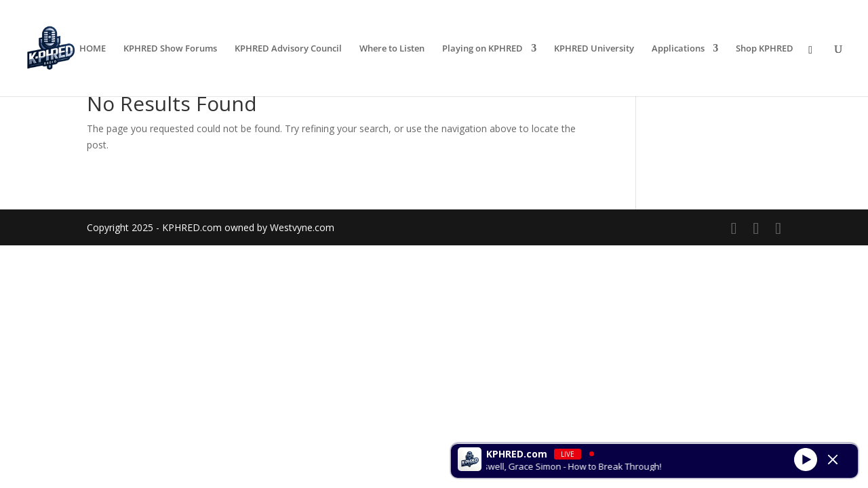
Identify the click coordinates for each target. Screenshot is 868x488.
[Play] (806, 459)
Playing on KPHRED (482, 49)
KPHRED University (594, 49)
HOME (93, 49)
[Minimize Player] (833, 460)
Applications (678, 49)
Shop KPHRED (765, 49)
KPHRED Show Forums (170, 49)
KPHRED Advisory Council (288, 49)
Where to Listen (392, 49)
